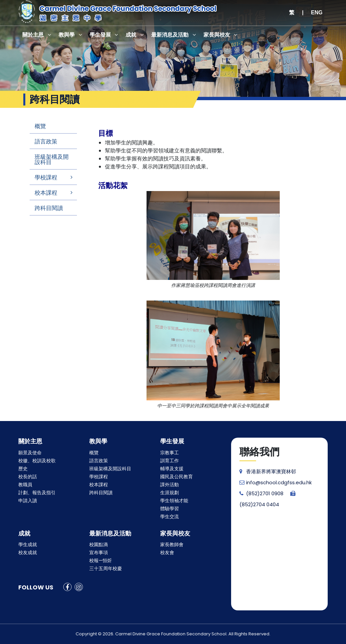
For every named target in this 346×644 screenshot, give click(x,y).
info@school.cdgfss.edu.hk (276, 482)
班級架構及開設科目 (52, 159)
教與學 (67, 35)
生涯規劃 (170, 493)
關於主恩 (33, 35)
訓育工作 (170, 461)
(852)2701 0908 (261, 493)
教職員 (25, 485)
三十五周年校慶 (106, 568)
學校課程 (46, 177)
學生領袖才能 (174, 501)
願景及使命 (30, 453)
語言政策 (46, 141)
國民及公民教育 (176, 477)
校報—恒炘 (101, 560)
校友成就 (28, 552)
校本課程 (46, 193)
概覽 (40, 126)
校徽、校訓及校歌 (37, 461)
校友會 (167, 552)
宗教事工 (170, 453)
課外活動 (170, 485)
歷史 (23, 469)
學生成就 (28, 544)
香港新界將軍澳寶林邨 (268, 471)
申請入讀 (28, 501)
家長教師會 (172, 544)
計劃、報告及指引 (37, 493)
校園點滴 (99, 544)
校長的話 (28, 477)
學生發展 (101, 35)
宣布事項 (99, 552)
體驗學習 (170, 509)
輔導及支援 (172, 469)
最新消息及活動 (171, 35)
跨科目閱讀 (49, 208)
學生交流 (170, 517)
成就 (132, 35)
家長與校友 (217, 35)
